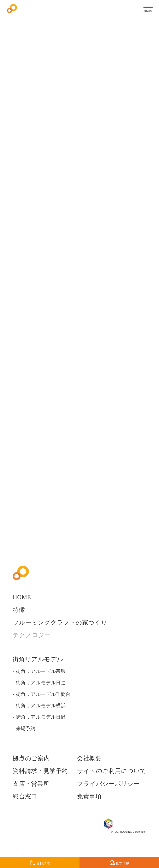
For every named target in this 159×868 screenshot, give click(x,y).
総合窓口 (26, 804)
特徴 (19, 617)
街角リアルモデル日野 (43, 724)
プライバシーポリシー (106, 791)
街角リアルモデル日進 (43, 690)
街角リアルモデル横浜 (43, 713)
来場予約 (26, 736)
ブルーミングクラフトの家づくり (63, 630)
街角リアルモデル (39, 666)
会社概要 (86, 765)
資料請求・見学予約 (42, 778)
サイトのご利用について (109, 778)
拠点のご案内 (33, 765)
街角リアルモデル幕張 (43, 678)
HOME (22, 604)
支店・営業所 (32, 791)
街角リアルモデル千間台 (46, 701)
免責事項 (86, 804)
